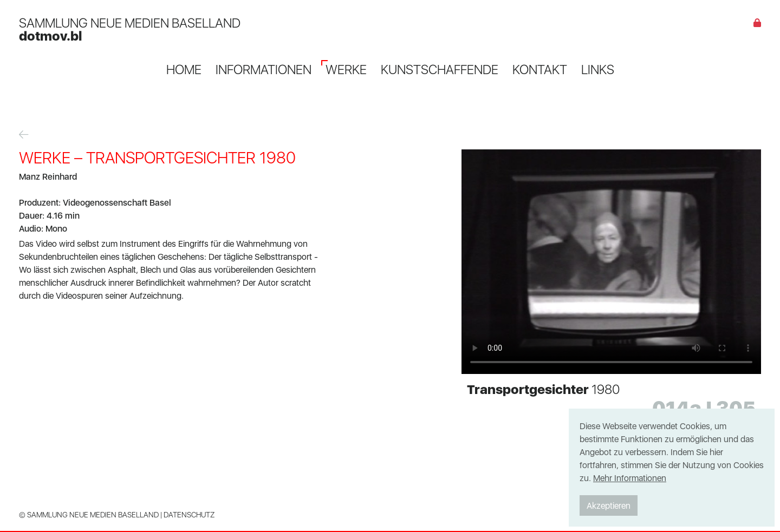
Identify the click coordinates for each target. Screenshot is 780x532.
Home (184, 69)
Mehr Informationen (630, 478)
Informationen (264, 69)
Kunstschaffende (440, 69)
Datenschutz (189, 514)
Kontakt (540, 69)
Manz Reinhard (48, 176)
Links (598, 69)
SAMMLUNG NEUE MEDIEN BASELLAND (130, 29)
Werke (346, 69)
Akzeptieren (609, 505)
